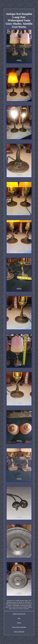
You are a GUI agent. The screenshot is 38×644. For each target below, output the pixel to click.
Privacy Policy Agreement (19, 627)
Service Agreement (19, 632)
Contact (19, 623)
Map (19, 618)
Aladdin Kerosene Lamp (19, 614)
